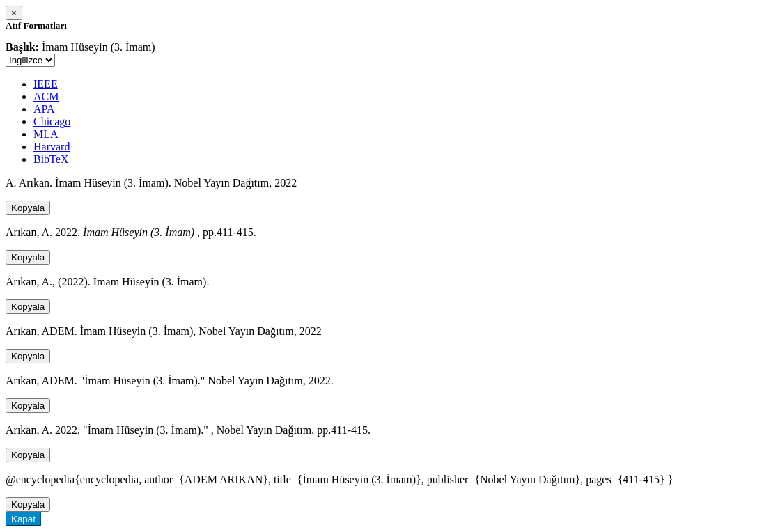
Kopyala (28, 208)
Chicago (52, 122)
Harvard (52, 147)
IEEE (46, 84)
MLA (46, 134)
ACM (46, 96)
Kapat (23, 519)
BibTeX (51, 159)
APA (44, 109)
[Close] (14, 13)
